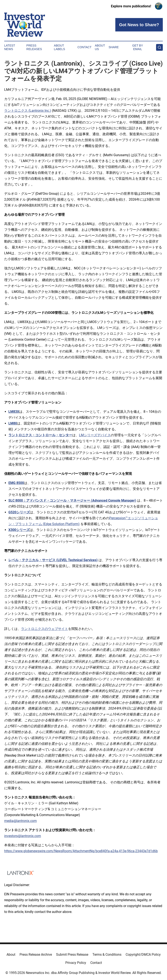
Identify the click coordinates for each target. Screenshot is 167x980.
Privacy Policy (76, 963)
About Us (100, 47)
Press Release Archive (36, 955)
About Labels (60, 47)
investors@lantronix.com (23, 836)
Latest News (10, 47)
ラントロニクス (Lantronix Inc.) (28, 111)
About (11, 955)
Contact (85, 47)
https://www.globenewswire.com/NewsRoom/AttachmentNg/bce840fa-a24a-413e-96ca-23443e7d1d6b (81, 851)
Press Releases (34, 47)
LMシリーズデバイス (95, 435)
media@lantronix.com (20, 821)
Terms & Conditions (107, 955)
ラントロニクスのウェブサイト (45, 629)
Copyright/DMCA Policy (143, 955)
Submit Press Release (72, 955)
